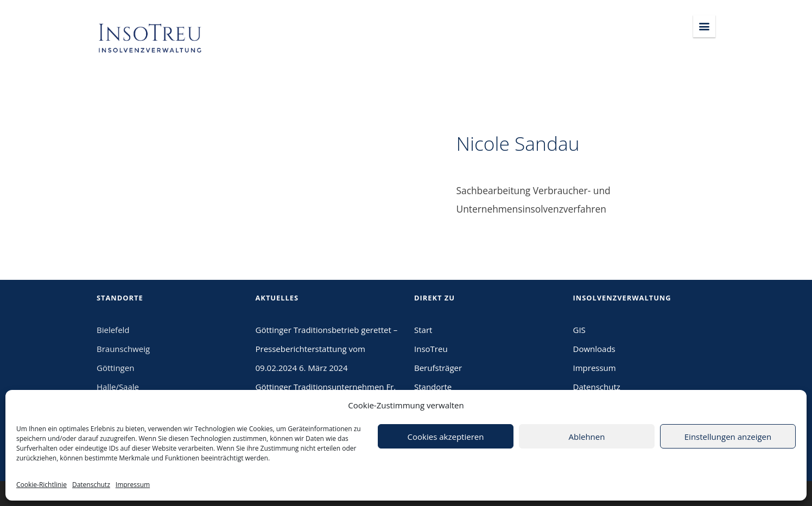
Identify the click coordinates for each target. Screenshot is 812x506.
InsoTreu (431, 349)
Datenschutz (91, 485)
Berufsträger (438, 368)
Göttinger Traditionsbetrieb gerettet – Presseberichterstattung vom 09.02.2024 (327, 349)
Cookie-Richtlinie (42, 485)
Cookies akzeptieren (446, 437)
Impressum (133, 485)
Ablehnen (587, 437)
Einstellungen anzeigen (728, 437)
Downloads (594, 349)
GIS (579, 330)
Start (423, 330)
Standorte (433, 387)
